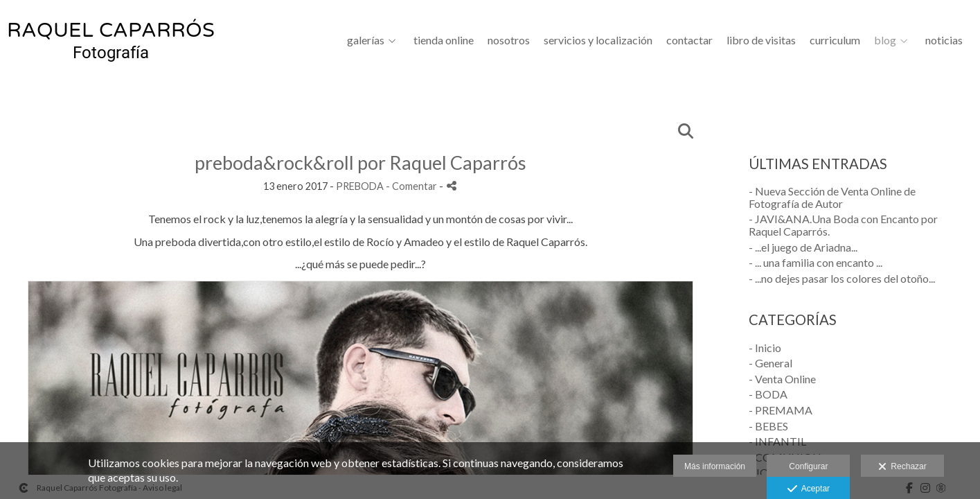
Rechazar (902, 467)
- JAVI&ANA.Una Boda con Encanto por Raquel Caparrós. (843, 225)
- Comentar (412, 186)
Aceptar (809, 489)
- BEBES (768, 426)
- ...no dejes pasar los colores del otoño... (842, 278)
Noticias (944, 40)
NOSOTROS (509, 40)
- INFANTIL (777, 441)
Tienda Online (444, 40)
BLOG (885, 40)
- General (770, 363)
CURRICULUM (835, 40)
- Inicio (765, 348)
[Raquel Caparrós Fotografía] (111, 46)
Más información (715, 466)
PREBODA (360, 186)
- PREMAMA (781, 410)
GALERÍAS (366, 40)
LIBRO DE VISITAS (761, 40)
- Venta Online (782, 379)
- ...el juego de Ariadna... (803, 247)
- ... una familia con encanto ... (816, 262)
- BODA (768, 394)
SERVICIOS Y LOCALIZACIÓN (598, 40)
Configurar (808, 466)
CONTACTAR (689, 40)
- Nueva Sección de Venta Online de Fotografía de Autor (832, 197)
